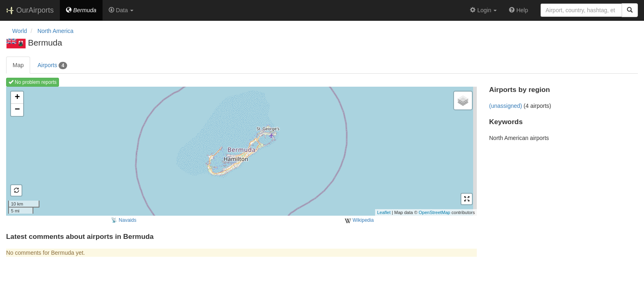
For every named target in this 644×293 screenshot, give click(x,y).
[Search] (630, 10)
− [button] (17, 110)
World (20, 31)
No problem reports (33, 82)
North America (56, 31)
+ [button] (17, 98)
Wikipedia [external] (359, 221)
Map (18, 65)
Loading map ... (240, 151)
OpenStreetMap (434, 212)
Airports (52, 66)
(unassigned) (505, 106)
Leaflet (384, 212)
